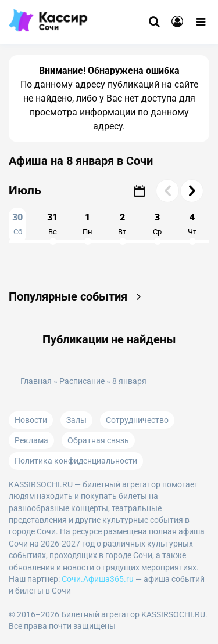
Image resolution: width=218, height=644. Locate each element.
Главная (36, 381)
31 (52, 224)
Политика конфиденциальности (76, 461)
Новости (31, 420)
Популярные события (78, 296)
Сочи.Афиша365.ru (98, 579)
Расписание (82, 381)
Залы (76, 420)
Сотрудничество (137, 420)
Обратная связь (98, 440)
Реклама (31, 440)
